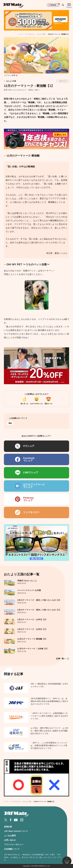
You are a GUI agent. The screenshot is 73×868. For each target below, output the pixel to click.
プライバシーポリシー (14, 845)
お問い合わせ (10, 840)
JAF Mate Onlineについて (16, 831)
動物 (10, 423)
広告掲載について (12, 849)
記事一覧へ (61, 659)
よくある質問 (10, 836)
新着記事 (8, 827)
